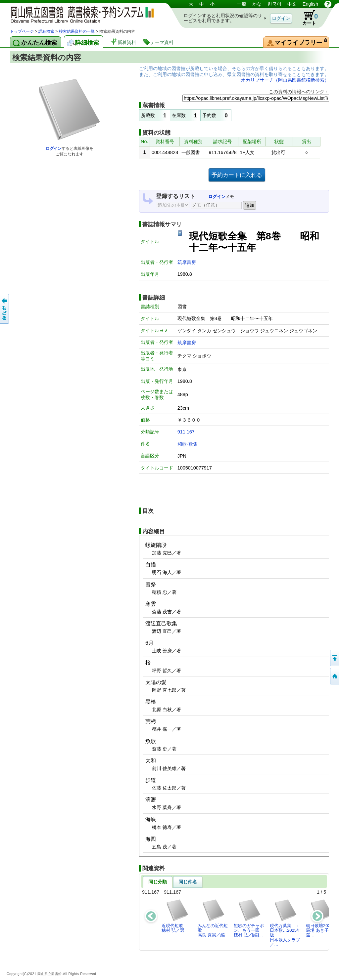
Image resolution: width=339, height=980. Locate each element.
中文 (292, 4)
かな (257, 4)
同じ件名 (188, 882)
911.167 (186, 432)
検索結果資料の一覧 (77, 31)
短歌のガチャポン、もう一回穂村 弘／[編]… (249, 918)
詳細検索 (46, 31)
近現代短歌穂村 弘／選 (175, 916)
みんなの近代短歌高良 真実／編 (213, 918)
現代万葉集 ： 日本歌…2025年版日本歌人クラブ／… (287, 923)
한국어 (274, 4)
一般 (242, 4)
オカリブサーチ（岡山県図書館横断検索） (285, 80)
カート (307, 18)
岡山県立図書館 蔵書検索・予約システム (79, 14)
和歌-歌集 (188, 444)
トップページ (22, 31)
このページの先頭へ (334, 658)
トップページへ (334, 676)
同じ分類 (158, 882)
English (310, 4)
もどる (5, 309)
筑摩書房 (187, 262)
